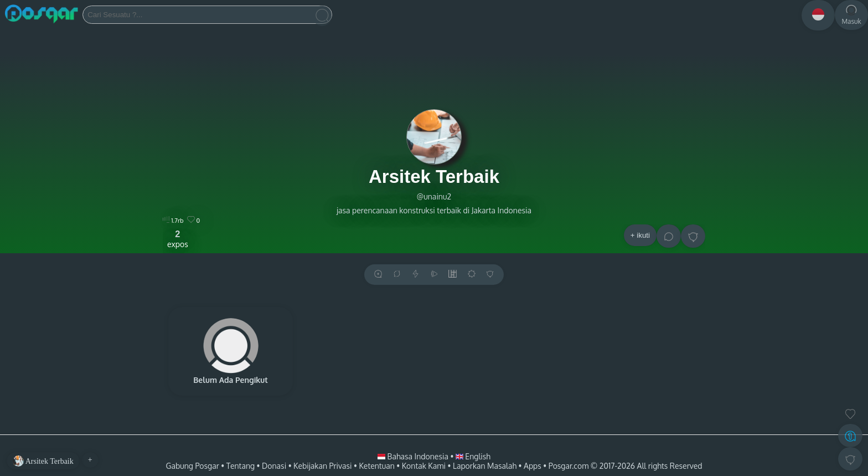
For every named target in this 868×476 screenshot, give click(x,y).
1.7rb (173, 221)
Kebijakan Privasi (322, 466)
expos (178, 239)
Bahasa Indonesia (414, 456)
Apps (533, 466)
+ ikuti (640, 235)
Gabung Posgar (192, 466)
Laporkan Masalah (485, 466)
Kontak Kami (424, 466)
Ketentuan (376, 466)
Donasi (274, 466)
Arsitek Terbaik (434, 176)
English (473, 456)
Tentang (241, 466)
